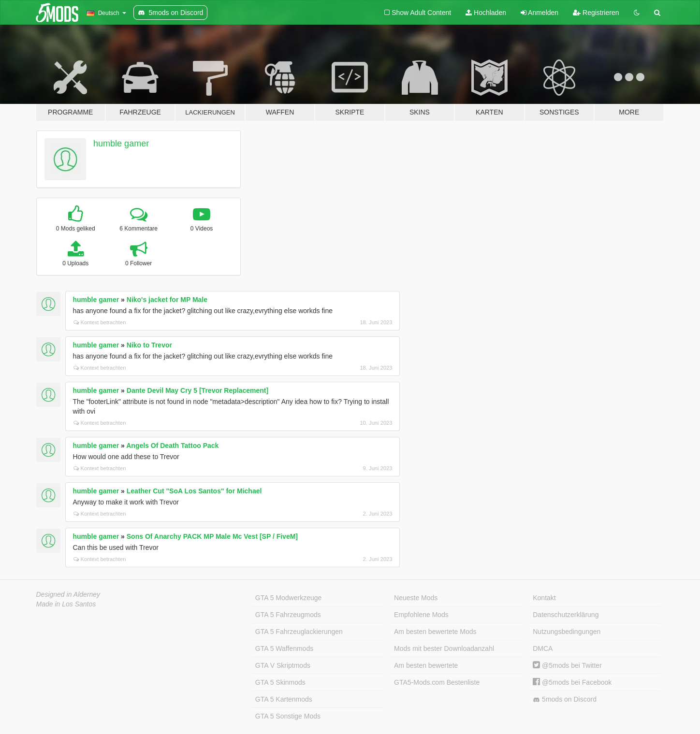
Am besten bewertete (426, 665)
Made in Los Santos (66, 604)
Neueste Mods (416, 598)
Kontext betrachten (100, 322)
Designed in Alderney (68, 594)
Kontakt (544, 598)
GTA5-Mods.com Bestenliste (437, 682)
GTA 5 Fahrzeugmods (288, 615)
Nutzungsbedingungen (567, 632)
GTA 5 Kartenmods (284, 699)
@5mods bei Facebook (572, 682)
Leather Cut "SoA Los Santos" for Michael (194, 491)
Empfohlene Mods (421, 615)
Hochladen (486, 13)
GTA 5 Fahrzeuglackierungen (299, 632)
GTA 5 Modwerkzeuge (288, 598)
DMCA (543, 648)
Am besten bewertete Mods (435, 632)
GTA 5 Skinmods (280, 682)
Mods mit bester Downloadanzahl (444, 648)
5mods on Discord (565, 699)
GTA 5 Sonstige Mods (288, 716)
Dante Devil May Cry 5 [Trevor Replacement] (197, 390)
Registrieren (596, 13)
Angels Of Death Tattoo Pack (172, 446)
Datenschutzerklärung (566, 615)
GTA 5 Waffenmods (284, 648)
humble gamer (121, 144)
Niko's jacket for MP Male (167, 300)
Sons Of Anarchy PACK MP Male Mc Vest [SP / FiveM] (212, 536)
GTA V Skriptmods (283, 665)
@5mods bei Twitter (567, 665)
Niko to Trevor (149, 345)
